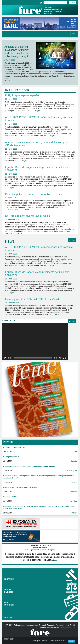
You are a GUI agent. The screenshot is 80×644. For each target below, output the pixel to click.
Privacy (45, 641)
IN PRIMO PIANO (18, 90)
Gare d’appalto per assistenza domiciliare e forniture (35, 194)
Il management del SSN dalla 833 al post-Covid (32, 299)
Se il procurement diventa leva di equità (27, 216)
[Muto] (60, 358)
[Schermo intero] (64, 358)
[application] (35, 342)
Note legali (36, 641)
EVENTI (8, 442)
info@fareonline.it (68, 628)
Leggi (7, 80)
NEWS (10, 241)
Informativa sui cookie (58, 641)
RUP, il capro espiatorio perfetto (23, 95)
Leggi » (56, 560)
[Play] (5, 358)
